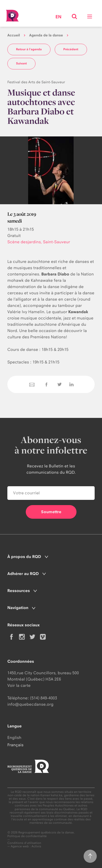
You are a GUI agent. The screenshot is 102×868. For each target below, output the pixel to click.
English (14, 737)
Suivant (21, 63)
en (58, 17)
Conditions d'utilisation (24, 843)
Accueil (14, 35)
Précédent (71, 49)
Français (15, 745)
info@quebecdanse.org (30, 704)
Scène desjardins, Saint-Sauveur (39, 242)
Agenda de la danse (46, 35)
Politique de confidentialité (27, 836)
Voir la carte (19, 685)
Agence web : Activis (26, 846)
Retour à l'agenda (29, 49)
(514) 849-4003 (44, 698)
